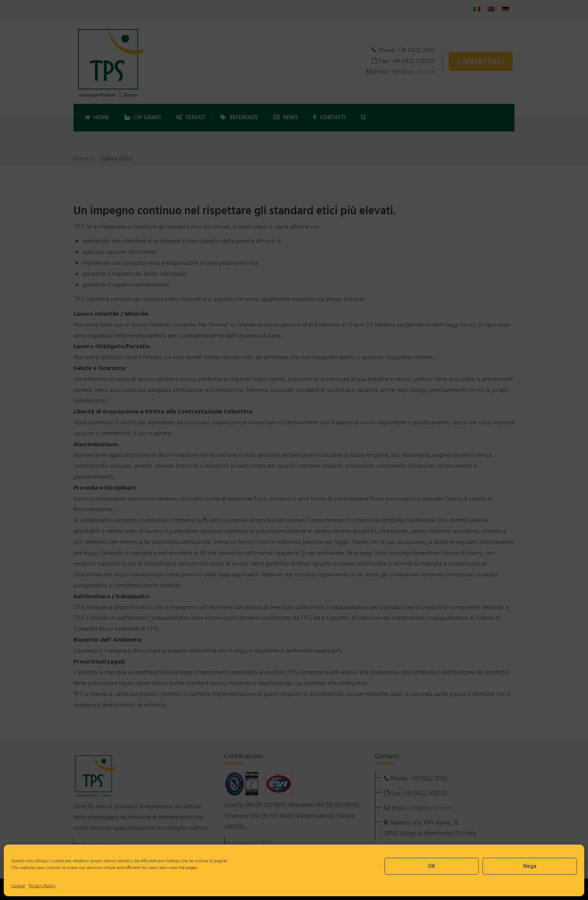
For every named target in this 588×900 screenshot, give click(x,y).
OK (432, 866)
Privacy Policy (42, 886)
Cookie (18, 886)
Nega (530, 866)
